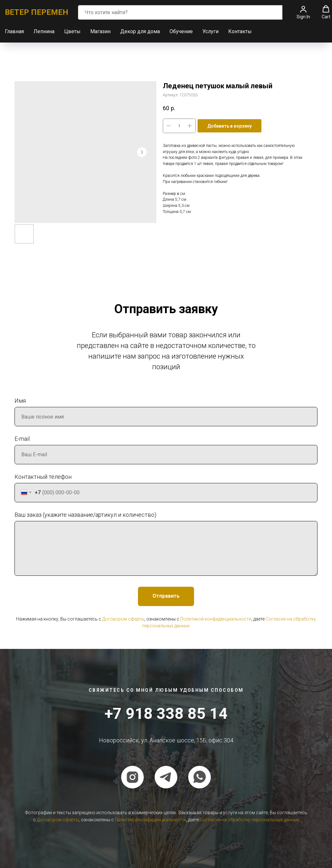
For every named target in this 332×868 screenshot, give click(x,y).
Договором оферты (123, 619)
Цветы (72, 31)
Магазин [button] (100, 31)
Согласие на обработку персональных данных (250, 819)
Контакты (240, 31)
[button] (303, 12)
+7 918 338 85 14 (166, 713)
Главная (14, 31)
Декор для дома (140, 31)
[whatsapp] (200, 777)
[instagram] (132, 777)
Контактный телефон (43, 476)
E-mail (22, 438)
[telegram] (166, 777)
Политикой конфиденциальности (216, 619)
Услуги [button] (210, 31)
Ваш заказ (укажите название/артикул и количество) (85, 514)
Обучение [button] (181, 31)
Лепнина (44, 31)
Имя (20, 400)
